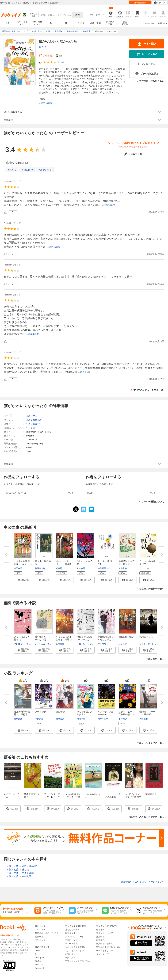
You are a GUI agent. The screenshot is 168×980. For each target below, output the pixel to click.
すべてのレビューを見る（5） (149, 390)
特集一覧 (39, 937)
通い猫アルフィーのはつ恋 (43, 638)
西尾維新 (18, 719)
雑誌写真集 (125, 23)
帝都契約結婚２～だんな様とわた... (106, 639)
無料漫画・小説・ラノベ (47, 933)
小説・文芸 (96, 23)
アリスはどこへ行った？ (22, 638)
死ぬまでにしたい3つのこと (85, 638)
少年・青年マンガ (22, 23)
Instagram (40, 958)
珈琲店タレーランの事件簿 (147, 713)
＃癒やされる (45, 170)
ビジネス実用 (110, 23)
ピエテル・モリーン (86, 644)
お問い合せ (70, 954)
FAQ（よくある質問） (75, 947)
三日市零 (123, 644)
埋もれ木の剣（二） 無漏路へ (64, 564)
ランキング (40, 940)
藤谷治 (43, 47)
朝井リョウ (103, 719)
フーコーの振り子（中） (147, 563)
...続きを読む (45, 103)
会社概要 (100, 930)
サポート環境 (71, 944)
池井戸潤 (39, 719)
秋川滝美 (81, 719)
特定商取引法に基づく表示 (109, 947)
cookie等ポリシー (104, 951)
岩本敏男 (81, 568)
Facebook (40, 968)
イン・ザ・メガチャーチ (106, 713)
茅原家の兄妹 (152, 794)
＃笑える (12, 170)
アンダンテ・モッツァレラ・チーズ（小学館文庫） (52, 798)
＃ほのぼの (27, 170)
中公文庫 (31, 428)
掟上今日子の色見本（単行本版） (22, 714)
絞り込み (34, 15)
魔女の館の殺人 (126, 637)
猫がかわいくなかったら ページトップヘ (142, 882)
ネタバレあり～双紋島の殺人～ (126, 713)
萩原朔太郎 (40, 568)
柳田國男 (102, 568)
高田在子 (18, 568)
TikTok (38, 961)
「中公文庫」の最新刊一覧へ (149, 589)
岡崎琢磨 (144, 719)
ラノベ (81, 23)
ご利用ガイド (162, 23)
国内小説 (37, 420)
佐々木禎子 (103, 644)
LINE (37, 951)
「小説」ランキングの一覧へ (149, 743)
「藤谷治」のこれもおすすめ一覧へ (146, 817)
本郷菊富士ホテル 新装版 (126, 563)
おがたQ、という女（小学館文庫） (133, 797)
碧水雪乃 (60, 719)
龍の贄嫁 (60, 712)
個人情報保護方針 (105, 944)
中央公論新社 (33, 424)
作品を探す (70, 933)
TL (66, 23)
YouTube (39, 965)
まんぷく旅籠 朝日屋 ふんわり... (23, 563)
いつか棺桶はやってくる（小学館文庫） (72, 797)
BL (52, 23)
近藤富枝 (123, 568)
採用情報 (100, 937)
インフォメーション (74, 951)
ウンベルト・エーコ (149, 568)
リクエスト (70, 958)
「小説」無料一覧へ (154, 659)
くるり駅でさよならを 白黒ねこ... (64, 639)
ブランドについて (105, 933)
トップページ (41, 930)
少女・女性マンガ (37, 23)
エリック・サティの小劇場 (113, 796)
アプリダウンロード (74, 937)
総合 (8, 23)
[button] (23, 580)
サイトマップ (102, 954)
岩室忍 (59, 568)
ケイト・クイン (147, 644)
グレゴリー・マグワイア (25, 644)
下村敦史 (123, 719)
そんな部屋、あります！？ (85, 713)
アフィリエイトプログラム (78, 961)
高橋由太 (60, 644)
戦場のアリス (146, 637)
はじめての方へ (148, 23)
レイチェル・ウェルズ (45, 644)
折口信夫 (112, 568)
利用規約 (100, 940)
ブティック (41, 712)
